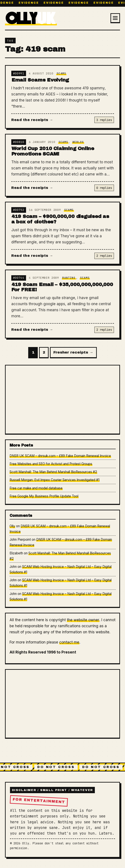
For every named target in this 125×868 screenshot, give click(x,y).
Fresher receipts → (73, 352)
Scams (61, 73)
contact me (69, 642)
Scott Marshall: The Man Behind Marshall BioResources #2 (53, 472)
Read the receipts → (32, 120)
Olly (12, 526)
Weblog (78, 142)
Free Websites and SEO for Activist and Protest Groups (51, 464)
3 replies (104, 120)
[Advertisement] (63, 399)
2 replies (104, 256)
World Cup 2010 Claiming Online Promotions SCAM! (53, 151)
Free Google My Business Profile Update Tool (44, 496)
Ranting (69, 278)
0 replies (104, 188)
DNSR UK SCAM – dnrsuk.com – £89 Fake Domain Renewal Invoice (60, 456)
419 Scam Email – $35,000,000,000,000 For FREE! (62, 287)
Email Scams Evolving (40, 80)
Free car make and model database (36, 488)
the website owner (83, 620)
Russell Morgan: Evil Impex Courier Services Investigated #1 (54, 480)
